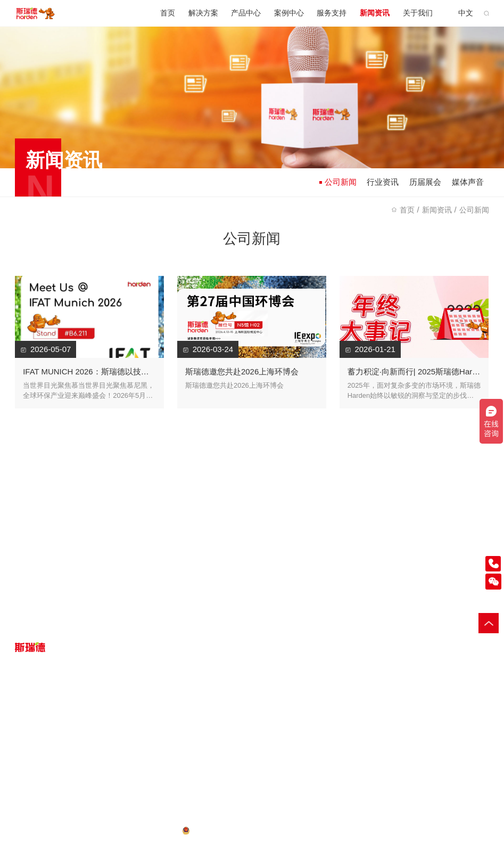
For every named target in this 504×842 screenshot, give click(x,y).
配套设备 (92, 726)
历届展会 (425, 182)
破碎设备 (92, 712)
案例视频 (155, 726)
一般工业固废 (36, 712)
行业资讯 (383, 182)
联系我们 (346, 768)
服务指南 (219, 712)
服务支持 (332, 13)
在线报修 (219, 740)
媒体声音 (468, 182)
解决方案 (203, 13)
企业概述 (346, 712)
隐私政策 (29, 830)
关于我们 (418, 13)
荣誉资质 (346, 726)
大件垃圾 (29, 726)
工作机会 (346, 754)
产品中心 (246, 13)
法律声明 (96, 830)
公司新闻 (338, 182)
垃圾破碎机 (362, 830)
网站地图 (62, 830)
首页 (168, 13)
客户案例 (155, 712)
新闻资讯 (375, 13)
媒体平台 (346, 740)
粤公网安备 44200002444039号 (242, 830)
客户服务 (219, 726)
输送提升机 (472, 830)
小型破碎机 (435, 830)
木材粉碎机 (398, 830)
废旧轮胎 (29, 754)
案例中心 (289, 13)
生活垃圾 (29, 740)
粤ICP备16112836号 (146, 830)
